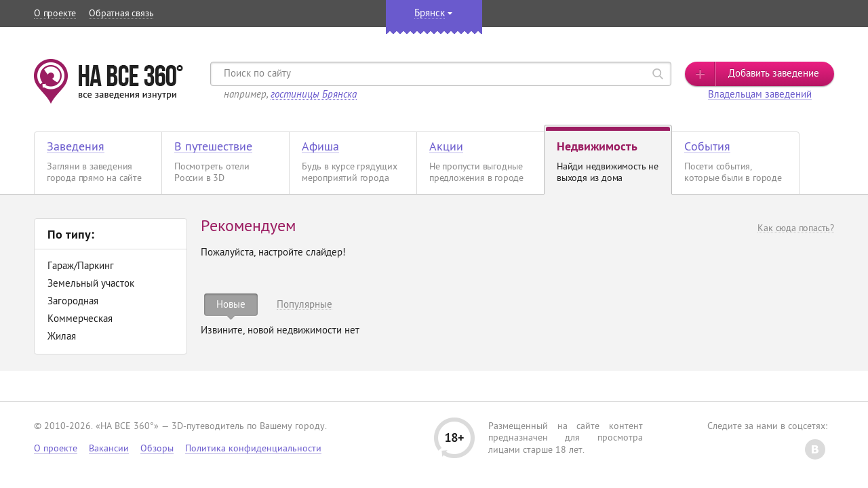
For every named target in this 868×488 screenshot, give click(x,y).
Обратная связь (121, 14)
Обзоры (157, 449)
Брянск (430, 14)
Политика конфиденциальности (253, 449)
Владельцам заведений (760, 95)
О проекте (55, 14)
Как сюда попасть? (796, 229)
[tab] (231, 305)
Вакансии (109, 449)
